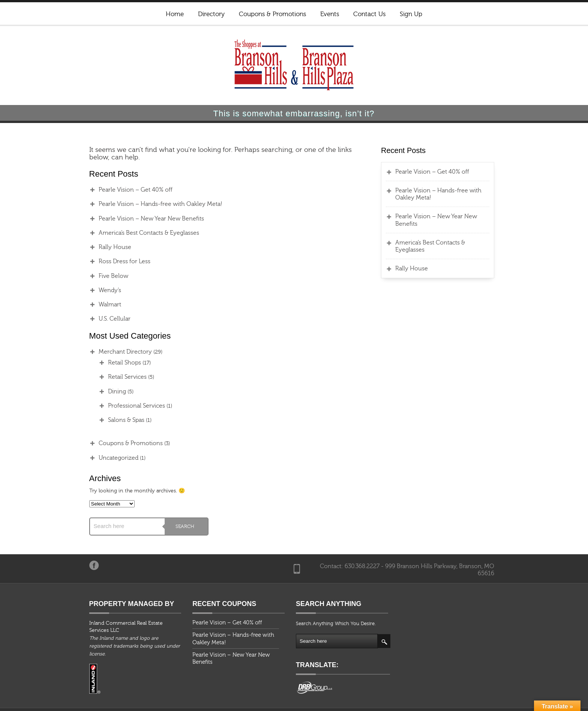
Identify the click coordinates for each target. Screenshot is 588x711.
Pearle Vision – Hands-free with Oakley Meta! (151, 204)
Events (330, 14)
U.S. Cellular (106, 319)
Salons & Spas (117, 420)
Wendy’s (101, 290)
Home (175, 14)
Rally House (106, 247)
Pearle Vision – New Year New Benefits (142, 219)
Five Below (104, 276)
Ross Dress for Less (115, 261)
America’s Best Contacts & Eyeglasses (140, 233)
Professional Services (127, 406)
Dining (108, 391)
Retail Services (118, 377)
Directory (211, 14)
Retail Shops (115, 363)
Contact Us (369, 14)
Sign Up (411, 14)
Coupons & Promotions (272, 14)
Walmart (101, 304)
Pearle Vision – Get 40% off (127, 190)
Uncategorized (109, 458)
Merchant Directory (116, 352)
